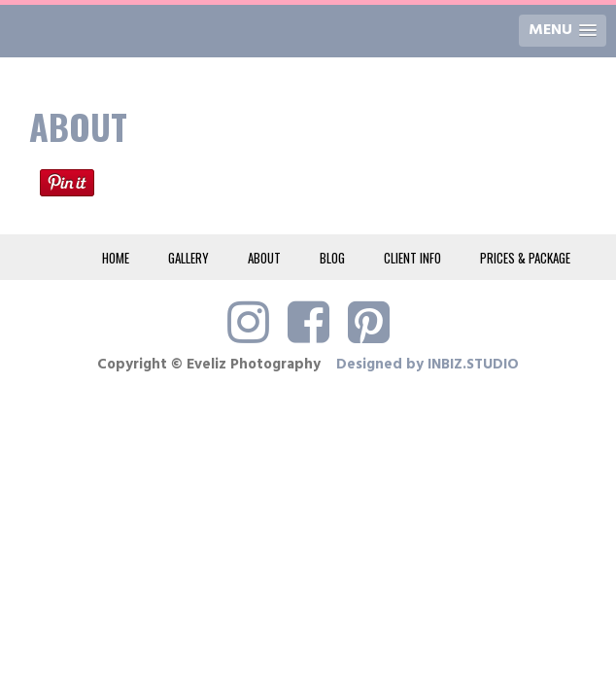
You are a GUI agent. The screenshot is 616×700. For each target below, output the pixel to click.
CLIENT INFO (412, 258)
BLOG (332, 258)
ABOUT (264, 258)
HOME (116, 258)
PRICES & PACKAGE (525, 258)
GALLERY (188, 258)
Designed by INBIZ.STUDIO (428, 365)
